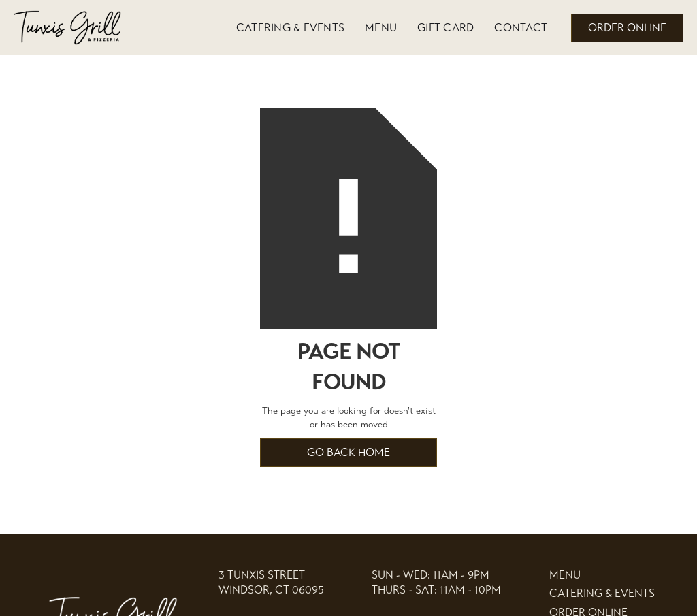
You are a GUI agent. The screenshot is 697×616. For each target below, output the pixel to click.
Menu (381, 28)
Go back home (348, 452)
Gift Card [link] (445, 28)
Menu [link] (565, 575)
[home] (68, 28)
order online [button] (627, 28)
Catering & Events (290, 28)
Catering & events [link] (602, 593)
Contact (521, 28)
